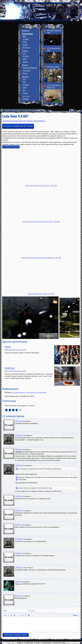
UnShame (16, 392)
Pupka (18, 582)
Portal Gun (10, 368)
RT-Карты (26, 47)
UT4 (24, 79)
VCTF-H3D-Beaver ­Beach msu (54, 86)
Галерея (25, 77)
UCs (24, 90)
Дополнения (27, 34)
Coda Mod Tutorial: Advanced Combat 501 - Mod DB (41, 222)
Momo (8, 347)
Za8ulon (19, 421)
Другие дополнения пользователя (33, 392)
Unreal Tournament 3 (30, 110)
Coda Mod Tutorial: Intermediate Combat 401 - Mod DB (41, 258)
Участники (27, 70)
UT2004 (26, 39)
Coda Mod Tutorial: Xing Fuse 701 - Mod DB (41, 185)
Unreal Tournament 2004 (17, 350)
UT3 (24, 36)
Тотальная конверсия (12, 121)
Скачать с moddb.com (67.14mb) (18, 126)
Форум (25, 65)
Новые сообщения (30, 68)
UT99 (25, 42)
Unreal (25, 45)
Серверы (26, 96)
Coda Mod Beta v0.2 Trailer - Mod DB (41, 294)
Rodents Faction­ (53, 67)
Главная (7, 110)
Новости (25, 31)
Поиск (25, 73)
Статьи (25, 51)
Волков (18, 596)
